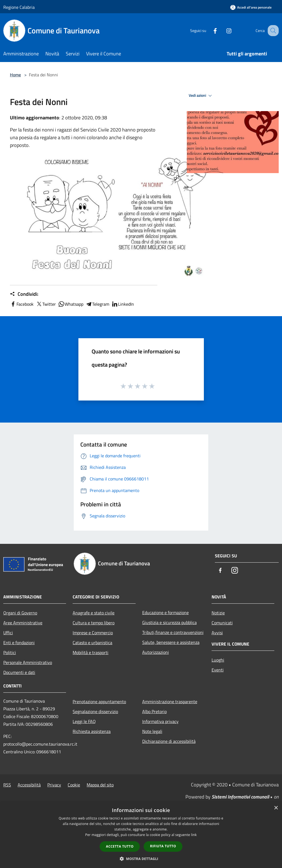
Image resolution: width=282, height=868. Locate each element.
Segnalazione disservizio (95, 711)
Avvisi (217, 633)
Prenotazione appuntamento (99, 702)
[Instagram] (223, 30)
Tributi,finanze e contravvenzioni (173, 632)
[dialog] (141, 835)
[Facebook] (209, 30)
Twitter (46, 304)
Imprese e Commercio (93, 633)
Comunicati (222, 623)
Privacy (54, 785)
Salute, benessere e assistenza (171, 642)
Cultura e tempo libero (94, 623)
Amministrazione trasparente (170, 702)
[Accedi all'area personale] (251, 7)
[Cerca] (272, 31)
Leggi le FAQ (84, 721)
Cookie (74, 785)
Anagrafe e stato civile (94, 613)
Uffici (8, 633)
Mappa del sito (100, 785)
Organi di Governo (20, 613)
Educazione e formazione (165, 612)
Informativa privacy (160, 721)
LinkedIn (123, 304)
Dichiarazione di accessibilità (169, 741)
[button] (141, 859)
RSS (7, 785)
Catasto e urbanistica (92, 643)
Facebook (22, 304)
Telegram (97, 304)
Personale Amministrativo (28, 662)
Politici (10, 652)
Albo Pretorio (154, 711)
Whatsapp (71, 304)
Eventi (218, 670)
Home (15, 75)
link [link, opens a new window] (194, 835)
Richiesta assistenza (92, 731)
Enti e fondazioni (19, 643)
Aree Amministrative (23, 623)
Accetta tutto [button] (120, 846)
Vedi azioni (201, 96)
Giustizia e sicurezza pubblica (169, 622)
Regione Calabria (19, 7)
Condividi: (24, 294)
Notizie (218, 613)
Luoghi (218, 660)
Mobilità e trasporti (91, 652)
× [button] (276, 808)
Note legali (152, 731)
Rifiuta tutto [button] (163, 846)
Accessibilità (29, 785)
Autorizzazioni (156, 652)
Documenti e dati (19, 672)
